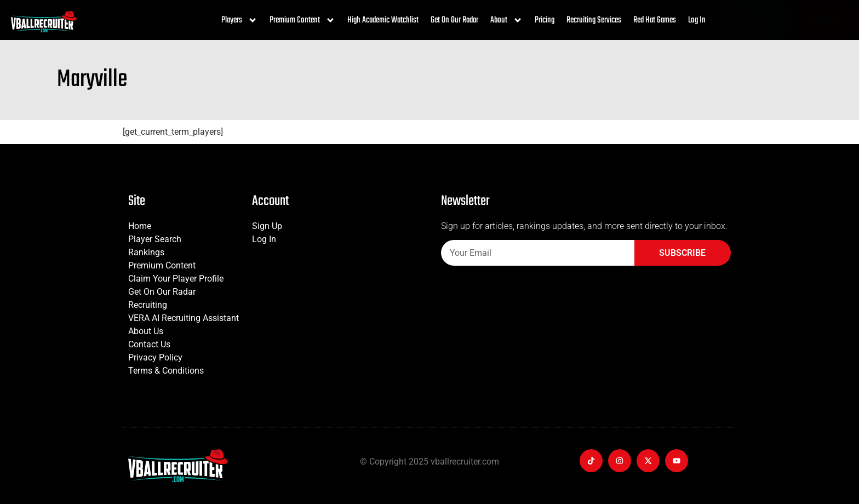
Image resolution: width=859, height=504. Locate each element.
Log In (697, 20)
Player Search (155, 239)
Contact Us (149, 344)
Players (239, 20)
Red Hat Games (655, 20)
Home (140, 226)
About (506, 20)
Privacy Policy (155, 357)
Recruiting (148, 305)
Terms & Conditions (166, 371)
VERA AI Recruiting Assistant (184, 318)
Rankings (146, 252)
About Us (146, 331)
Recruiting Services (594, 20)
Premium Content (302, 20)
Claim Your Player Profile (176, 279)
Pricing (545, 20)
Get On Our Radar (454, 20)
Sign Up (267, 226)
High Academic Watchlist (383, 20)
